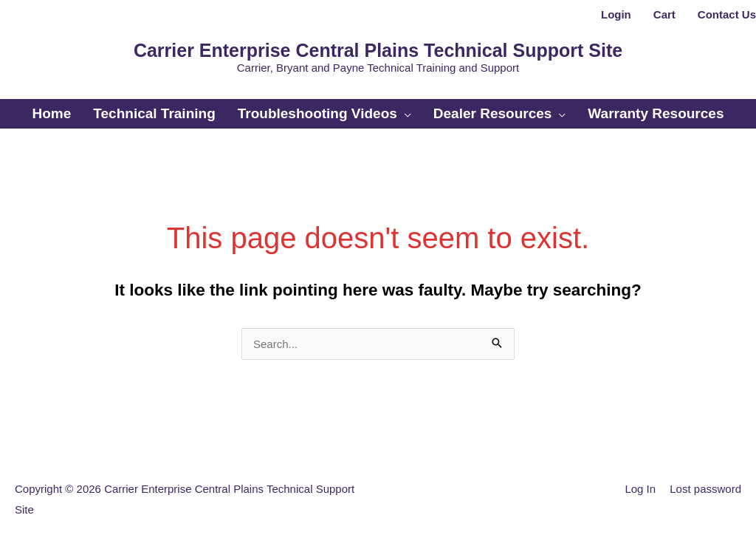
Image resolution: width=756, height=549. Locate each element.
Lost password (705, 489)
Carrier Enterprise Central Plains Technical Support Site (378, 50)
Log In (640, 489)
